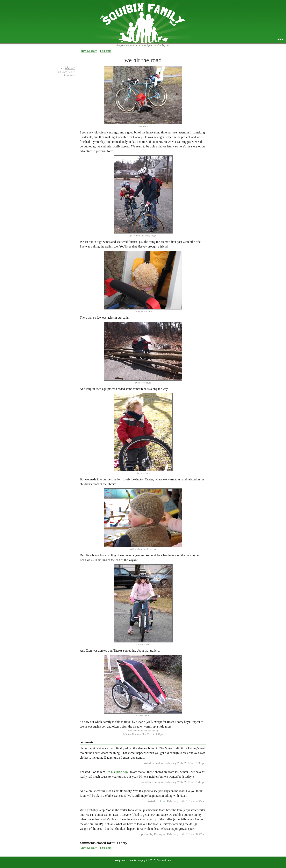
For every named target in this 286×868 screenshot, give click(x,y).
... (280, 39)
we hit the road (143, 60)
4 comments (69, 75)
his (113, 772)
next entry (106, 51)
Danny (70, 67)
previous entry (89, 51)
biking (155, 731)
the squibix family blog (143, 22)
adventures (146, 731)
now (126, 772)
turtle (119, 772)
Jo (161, 801)
